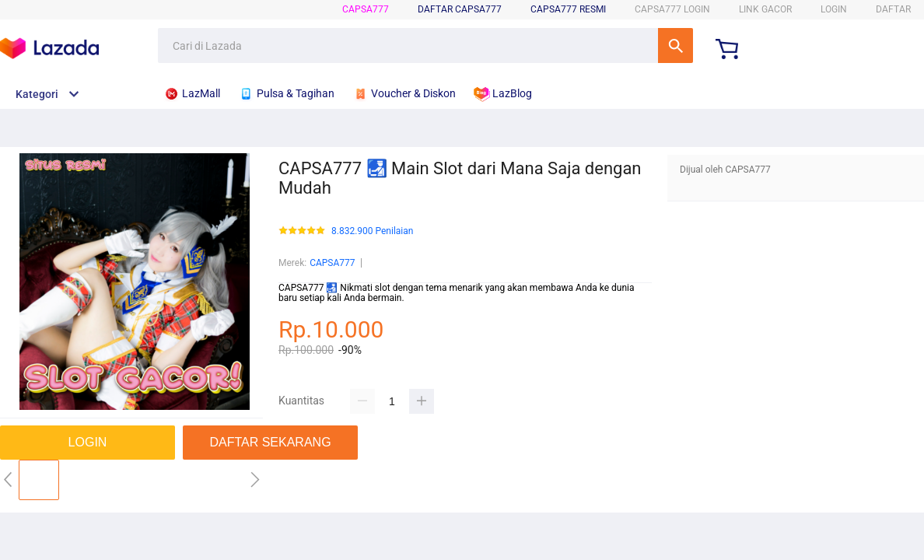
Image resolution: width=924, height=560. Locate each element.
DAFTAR (893, 9)
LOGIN (834, 9)
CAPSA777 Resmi (568, 9)
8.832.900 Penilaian (372, 231)
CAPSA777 (366, 9)
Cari (675, 45)
